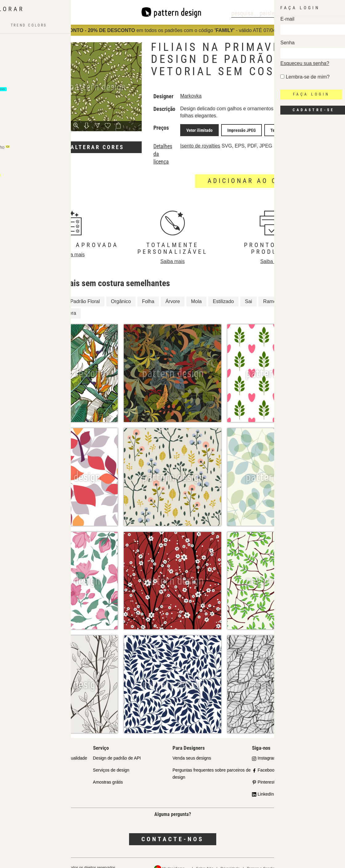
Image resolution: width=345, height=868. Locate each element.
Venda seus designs (192, 748)
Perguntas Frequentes (35, 784)
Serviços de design (111, 761)
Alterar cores (97, 147)
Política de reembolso (317, 859)
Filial (31, 292)
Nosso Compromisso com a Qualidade (50, 748)
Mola (196, 292)
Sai (248, 292)
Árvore (173, 292)
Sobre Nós (205, 859)
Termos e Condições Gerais (270, 859)
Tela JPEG (271, 129)
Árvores (34, 304)
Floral (53, 292)
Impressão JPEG (238, 129)
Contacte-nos (173, 829)
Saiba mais (73, 245)
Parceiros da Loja (30, 761)
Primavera (65, 304)
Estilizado (223, 292)
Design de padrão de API (117, 748)
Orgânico (121, 292)
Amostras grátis (108, 772)
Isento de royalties (205, 144)
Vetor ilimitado (201, 129)
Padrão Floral (85, 292)
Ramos (271, 292)
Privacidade (230, 859)
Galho (296, 292)
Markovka (195, 96)
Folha (148, 292)
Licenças (22, 772)
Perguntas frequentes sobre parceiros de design (212, 764)
